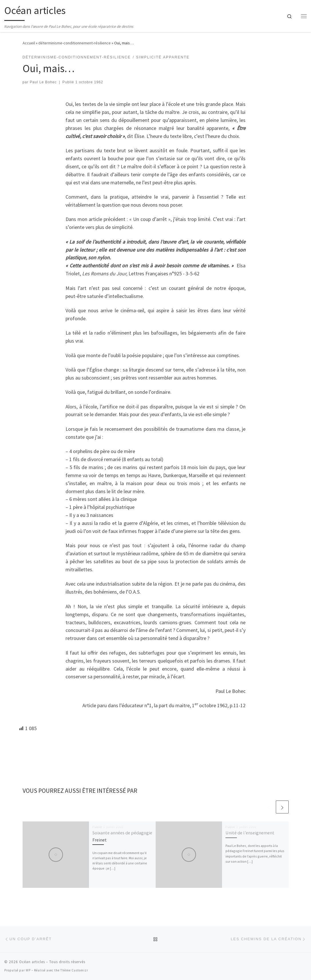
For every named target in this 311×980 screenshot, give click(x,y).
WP (28, 970)
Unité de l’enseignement (250, 833)
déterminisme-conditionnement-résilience (75, 43)
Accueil (29, 43)
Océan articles (32, 962)
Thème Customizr (74, 970)
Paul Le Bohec (43, 82)
